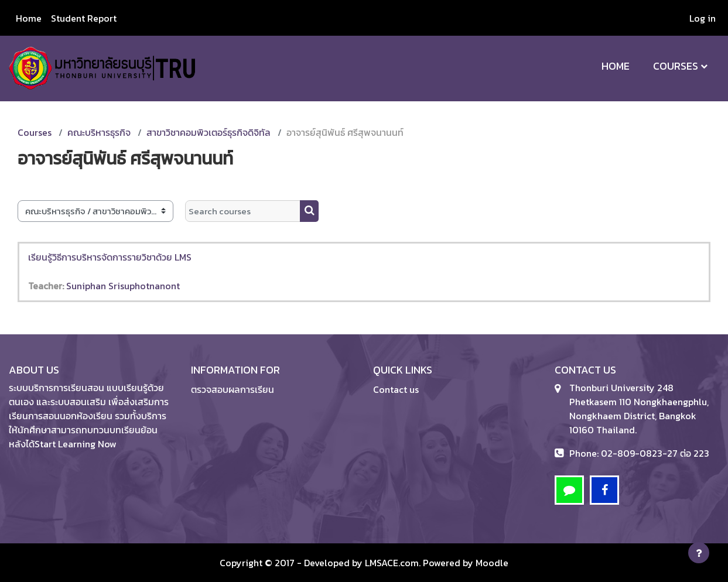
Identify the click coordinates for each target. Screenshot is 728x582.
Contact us (396, 389)
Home (616, 66)
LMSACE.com (392, 563)
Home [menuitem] (29, 18)
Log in (703, 18)
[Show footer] (699, 553)
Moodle (492, 563)
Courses (676, 66)
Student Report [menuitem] (84, 18)
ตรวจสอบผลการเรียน (233, 389)
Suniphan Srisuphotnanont (123, 286)
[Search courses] (243, 211)
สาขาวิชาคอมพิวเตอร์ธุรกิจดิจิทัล (209, 132)
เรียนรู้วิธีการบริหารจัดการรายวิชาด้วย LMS (110, 257)
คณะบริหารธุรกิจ (99, 132)
